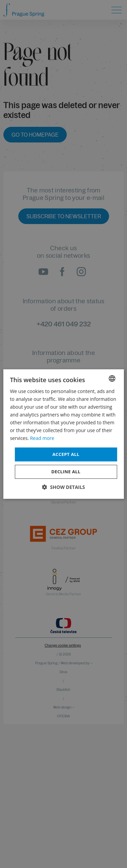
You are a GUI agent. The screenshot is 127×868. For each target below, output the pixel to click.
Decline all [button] (66, 472)
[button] (63, 487)
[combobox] (112, 378)
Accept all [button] (66, 454)
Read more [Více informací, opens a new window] (42, 438)
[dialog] (63, 434)
